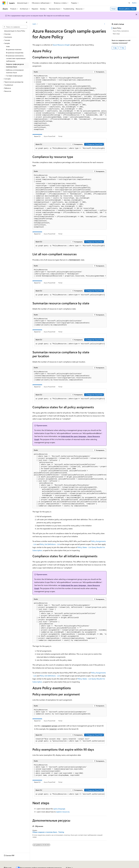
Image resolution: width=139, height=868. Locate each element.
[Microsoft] (4, 3)
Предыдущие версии (29, 867)
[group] (69, 103)
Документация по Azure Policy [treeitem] (15, 31)
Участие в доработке (54, 867)
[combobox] (15, 27)
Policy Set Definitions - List (50, 544)
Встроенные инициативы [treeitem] (15, 53)
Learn (34, 24)
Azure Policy (117, 28)
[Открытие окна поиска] (129, 3)
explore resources (63, 812)
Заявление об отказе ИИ (11, 867)
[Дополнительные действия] (105, 24)
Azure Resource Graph (61, 45)
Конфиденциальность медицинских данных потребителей (103, 867)
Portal (114, 9)
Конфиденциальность (71, 867)
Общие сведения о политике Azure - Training (48, 832)
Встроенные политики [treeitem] (14, 49)
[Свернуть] (27, 22)
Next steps (116, 34)
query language (59, 809)
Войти (134, 3)
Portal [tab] (60, 136)
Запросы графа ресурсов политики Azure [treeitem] (15, 66)
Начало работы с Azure (127, 9)
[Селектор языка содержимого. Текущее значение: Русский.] (8, 862)
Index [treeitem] (8, 46)
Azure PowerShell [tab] (49, 136)
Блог (41, 867)
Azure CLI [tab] (37, 136)
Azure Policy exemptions (121, 31)
